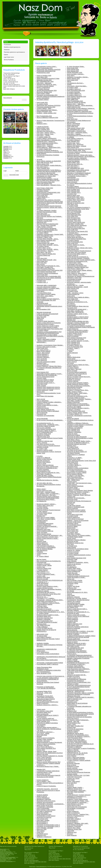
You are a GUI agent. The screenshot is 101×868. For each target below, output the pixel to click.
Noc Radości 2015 (72, 607)
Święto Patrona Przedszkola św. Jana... (48, 266)
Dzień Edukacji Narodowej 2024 (76, 96)
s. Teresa (70, 351)
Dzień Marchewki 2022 (43, 215)
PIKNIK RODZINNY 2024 (44, 111)
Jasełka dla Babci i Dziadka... (45, 476)
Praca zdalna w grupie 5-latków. (46, 294)
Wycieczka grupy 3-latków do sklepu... (78, 297)
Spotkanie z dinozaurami (6, 861)
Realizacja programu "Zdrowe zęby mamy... (80, 155)
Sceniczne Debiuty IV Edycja (45, 380)
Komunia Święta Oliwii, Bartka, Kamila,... (79, 441)
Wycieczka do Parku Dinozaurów (77, 437)
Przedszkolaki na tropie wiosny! (46, 816)
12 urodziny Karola (42, 104)
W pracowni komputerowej (75, 470)
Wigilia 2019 (40, 318)
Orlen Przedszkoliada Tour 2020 (46, 300)
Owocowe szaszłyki (42, 509)
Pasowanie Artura (72, 467)
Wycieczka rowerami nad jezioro (77, 444)
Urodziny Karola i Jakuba (44, 565)
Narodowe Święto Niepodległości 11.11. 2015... (51, 612)
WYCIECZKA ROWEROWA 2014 (77, 715)
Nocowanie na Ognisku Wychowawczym (79, 501)
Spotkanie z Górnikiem (74, 410)
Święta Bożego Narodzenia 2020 (77, 266)
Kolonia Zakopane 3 (43, 356)
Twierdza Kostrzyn (42, 520)
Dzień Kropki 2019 (42, 348)
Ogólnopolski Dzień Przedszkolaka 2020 (49, 276)
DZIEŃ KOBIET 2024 (43, 128)
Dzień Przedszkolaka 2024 (75, 101)
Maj (4, 151)
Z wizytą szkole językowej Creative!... (78, 383)
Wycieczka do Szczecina (44, 609)
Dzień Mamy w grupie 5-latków (76, 510)
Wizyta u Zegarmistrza (43, 88)
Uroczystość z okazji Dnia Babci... (77, 86)
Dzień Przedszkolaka (43, 808)
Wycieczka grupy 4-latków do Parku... (78, 365)
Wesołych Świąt (41, 541)
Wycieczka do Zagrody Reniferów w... (48, 150)
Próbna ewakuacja (72, 619)
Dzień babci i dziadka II (74, 819)
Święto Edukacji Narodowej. (75, 486)
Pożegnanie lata (41, 562)
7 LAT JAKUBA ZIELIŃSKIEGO (46, 688)
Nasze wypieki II (42, 297)
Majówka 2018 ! (72, 446)
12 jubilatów (71, 137)
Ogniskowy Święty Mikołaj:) (75, 666)
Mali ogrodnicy (71, 122)
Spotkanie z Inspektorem (44, 837)
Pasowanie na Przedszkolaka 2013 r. (78, 735)
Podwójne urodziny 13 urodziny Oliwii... (48, 288)
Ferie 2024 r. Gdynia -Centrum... (46, 133)
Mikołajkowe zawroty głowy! (75, 733)
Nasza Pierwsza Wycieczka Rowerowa (79, 772)
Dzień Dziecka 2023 (73, 147)
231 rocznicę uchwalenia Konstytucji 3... (79, 207)
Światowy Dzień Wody (74, 459)
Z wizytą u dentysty (73, 381)
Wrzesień (6, 148)
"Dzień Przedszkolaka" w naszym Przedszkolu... (81, 748)
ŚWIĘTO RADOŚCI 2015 (75, 624)
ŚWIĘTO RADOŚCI (43, 703)
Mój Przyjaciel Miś (42, 413)
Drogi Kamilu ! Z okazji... (74, 236)
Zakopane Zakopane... (43, 357)
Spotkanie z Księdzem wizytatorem (77, 234)
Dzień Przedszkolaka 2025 (45, 68)
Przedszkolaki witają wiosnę (45, 523)
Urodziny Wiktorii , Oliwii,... (45, 108)
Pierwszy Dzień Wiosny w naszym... (47, 720)
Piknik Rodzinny (41, 153)
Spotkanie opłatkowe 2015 (75, 606)
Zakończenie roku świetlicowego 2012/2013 (50, 753)
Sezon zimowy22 (72, 182)
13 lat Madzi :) (41, 726)
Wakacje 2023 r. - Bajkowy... (45, 146)
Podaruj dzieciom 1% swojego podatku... (79, 535)
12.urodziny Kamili (72, 516)
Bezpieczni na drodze (43, 435)
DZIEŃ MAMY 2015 (73, 625)
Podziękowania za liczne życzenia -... (78, 404)
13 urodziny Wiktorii (43, 330)
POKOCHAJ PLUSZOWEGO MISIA (78, 549)
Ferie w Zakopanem (43, 401)
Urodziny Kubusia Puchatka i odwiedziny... (49, 402)
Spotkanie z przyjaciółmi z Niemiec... (78, 77)
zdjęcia (69, 82)
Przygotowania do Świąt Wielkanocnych (79, 121)
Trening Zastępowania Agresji (45, 377)
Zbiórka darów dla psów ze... (76, 237)
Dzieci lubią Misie (42, 735)
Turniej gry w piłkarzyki (43, 458)
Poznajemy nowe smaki (74, 375)
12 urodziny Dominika (73, 92)
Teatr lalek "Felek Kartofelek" (76, 792)
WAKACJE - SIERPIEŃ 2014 (76, 691)
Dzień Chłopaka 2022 (73, 191)
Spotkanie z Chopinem (43, 564)
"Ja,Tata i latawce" (42, 512)
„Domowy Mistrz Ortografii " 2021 (47, 260)
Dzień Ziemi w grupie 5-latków (46, 517)
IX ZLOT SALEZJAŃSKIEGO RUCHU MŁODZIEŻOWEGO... (78, 688)
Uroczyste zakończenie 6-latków (46, 287)
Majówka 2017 (41, 516)
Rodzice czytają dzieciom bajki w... (77, 609)
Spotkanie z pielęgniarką (74, 335)
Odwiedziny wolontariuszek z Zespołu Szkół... (50, 234)
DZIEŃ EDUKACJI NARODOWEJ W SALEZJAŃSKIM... (48, 680)
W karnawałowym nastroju (44, 604)
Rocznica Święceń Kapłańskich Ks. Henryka (50, 756)
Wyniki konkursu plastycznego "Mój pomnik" (50, 203)
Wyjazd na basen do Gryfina (75, 339)
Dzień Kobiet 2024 (72, 127)
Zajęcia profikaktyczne (74, 571)
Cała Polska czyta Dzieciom (75, 479)
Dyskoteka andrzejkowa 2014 (76, 667)
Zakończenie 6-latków (73, 435)
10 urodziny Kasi (72, 246)
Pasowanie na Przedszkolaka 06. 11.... (79, 612)
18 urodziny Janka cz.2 (74, 89)
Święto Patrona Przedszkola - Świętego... (79, 399)
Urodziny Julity (41, 576)
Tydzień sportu (41, 709)
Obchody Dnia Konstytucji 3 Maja (47, 212)
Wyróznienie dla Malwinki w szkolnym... (79, 736)
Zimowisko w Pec (72, 817)
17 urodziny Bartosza (43, 89)
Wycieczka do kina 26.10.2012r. (46, 801)
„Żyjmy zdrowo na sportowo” (75, 519)
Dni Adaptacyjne (42, 501)
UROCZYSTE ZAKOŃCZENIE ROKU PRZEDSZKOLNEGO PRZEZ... (48, 499)
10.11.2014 (70, 673)
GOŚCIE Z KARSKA (73, 634)
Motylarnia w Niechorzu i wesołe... (77, 494)
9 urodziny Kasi (41, 281)
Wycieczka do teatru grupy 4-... (46, 383)
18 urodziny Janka (72, 88)
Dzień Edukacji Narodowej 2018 (46, 429)
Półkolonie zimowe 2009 (74, 829)
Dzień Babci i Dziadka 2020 (75, 311)
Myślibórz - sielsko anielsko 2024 (47, 113)
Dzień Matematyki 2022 (74, 215)
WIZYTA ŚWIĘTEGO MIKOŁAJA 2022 (48, 180)
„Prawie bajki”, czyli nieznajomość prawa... (80, 483)
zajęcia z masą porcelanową (45, 465)
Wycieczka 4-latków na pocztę (46, 426)
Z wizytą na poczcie (73, 552)
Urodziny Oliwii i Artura (74, 568)
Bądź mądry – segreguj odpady (46, 492)
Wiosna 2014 (71, 709)
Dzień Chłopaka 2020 (73, 272)
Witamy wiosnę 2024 (73, 125)
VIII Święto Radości (73, 368)
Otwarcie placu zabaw (74, 828)
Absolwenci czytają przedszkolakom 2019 (49, 332)
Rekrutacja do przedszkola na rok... (47, 219)
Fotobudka (40, 694)
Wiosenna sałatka (72, 526)
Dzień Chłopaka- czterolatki (45, 828)
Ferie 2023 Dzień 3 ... (73, 165)
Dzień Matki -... (4, 860)
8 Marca (69, 456)
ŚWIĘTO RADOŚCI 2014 (75, 699)
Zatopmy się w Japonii (74, 601)
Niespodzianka (71, 177)
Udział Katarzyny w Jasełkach (76, 455)
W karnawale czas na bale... (75, 264)
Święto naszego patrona (44, 534)
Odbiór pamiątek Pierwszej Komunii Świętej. (50, 438)
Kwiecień (6, 149)
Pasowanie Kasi (41, 414)
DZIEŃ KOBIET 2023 (73, 162)
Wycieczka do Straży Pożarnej (46, 699)
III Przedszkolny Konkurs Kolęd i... (47, 67)
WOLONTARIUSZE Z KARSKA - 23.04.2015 (80, 631)
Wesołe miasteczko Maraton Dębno (78, 384)
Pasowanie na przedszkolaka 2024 (47, 95)
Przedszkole (7, 45)
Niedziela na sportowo (74, 380)
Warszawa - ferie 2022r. (74, 221)
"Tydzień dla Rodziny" (73, 574)
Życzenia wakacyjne (43, 365)
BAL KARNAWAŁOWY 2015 (75, 648)
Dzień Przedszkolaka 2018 (45, 432)
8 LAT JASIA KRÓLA (43, 652)
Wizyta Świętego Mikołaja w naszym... (78, 408)
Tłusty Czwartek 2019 (73, 395)
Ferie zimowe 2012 (42, 819)
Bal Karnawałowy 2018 (43, 471)
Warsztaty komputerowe (44, 312)
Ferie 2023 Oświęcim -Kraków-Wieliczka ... (49, 165)
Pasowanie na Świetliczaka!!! (45, 687)
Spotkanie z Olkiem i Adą (44, 237)
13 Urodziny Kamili (73, 447)
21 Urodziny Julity (42, 449)
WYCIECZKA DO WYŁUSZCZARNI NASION (80, 714)
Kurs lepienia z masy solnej (45, 711)
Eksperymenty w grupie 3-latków (77, 473)
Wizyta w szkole (41, 464)
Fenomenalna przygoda (74, 279)
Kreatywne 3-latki (72, 559)
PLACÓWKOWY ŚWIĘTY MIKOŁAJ (47, 664)
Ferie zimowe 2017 (73, 529)
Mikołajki (39, 736)
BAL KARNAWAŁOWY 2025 (45, 82)
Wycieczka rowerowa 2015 (45, 618)
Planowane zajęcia (73, 523)
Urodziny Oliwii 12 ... (73, 366)
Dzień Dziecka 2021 (73, 249)
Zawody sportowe (72, 768)
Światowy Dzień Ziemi (43, 577)
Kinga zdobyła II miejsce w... (75, 139)
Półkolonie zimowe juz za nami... (77, 643)
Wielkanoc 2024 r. (42, 124)
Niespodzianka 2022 (73, 179)
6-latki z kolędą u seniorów (45, 227)
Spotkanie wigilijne (72, 732)
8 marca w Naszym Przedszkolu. (46, 786)
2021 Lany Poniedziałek (74, 212)
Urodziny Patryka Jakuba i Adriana (77, 413)
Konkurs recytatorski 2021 (44, 231)
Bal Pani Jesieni (41, 559)
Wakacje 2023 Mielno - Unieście (77, 146)
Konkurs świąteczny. (43, 780)
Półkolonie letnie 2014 (74, 696)
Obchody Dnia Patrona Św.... (45, 131)
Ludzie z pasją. (71, 724)
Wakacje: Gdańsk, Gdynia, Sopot (47, 751)
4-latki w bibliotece (42, 627)
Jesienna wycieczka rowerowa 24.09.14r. (79, 690)
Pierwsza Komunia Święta (75, 769)
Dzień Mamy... (41, 291)
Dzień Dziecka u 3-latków (74, 570)
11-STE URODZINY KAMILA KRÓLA (48, 678)
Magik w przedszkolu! (73, 813)
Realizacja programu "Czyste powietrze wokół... (81, 260)
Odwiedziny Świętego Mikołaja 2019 (78, 323)
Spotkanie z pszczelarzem (75, 428)
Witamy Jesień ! (41, 489)
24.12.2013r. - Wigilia (43, 733)
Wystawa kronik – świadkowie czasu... (48, 425)
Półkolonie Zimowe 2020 (44, 305)
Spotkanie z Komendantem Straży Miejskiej (80, 491)
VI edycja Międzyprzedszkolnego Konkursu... (80, 712)
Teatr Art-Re (71, 810)
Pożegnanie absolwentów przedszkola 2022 (50, 201)
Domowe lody (71, 503)
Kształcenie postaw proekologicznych (78, 576)
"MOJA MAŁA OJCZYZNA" (75, 515)
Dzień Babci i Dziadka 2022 (75, 224)
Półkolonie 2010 (72, 832)
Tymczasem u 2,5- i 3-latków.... (46, 598)
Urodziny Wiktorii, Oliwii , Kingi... (77, 150)
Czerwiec (6, 146)
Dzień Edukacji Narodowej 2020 (46, 272)
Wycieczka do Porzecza (44, 279)
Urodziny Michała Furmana (45, 588)
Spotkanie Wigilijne (42, 795)
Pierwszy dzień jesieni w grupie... (47, 347)
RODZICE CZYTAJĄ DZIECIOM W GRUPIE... (50, 336)
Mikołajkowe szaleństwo (44, 799)
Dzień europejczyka (43, 714)
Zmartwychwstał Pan (73, 294)
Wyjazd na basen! (72, 642)
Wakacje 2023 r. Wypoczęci (45, 144)
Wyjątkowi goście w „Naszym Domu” (78, 317)
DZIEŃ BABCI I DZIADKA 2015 (76, 645)
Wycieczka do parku (73, 613)
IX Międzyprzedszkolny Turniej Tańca (78, 209)
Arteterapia (40, 302)
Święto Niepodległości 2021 (45, 236)
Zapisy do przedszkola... (6, 852)
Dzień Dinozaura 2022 (74, 218)
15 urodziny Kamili (72, 291)
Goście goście (71, 359)
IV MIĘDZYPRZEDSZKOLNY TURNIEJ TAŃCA (81, 636)
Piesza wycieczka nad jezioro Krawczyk (48, 775)
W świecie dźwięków (43, 470)
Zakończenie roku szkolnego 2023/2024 (49, 105)
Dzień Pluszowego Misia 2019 (76, 324)
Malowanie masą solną (43, 529)
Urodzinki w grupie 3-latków (75, 426)
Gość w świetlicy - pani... (44, 781)
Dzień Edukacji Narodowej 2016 (76, 558)
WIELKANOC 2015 (42, 634)
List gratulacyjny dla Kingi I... (75, 83)
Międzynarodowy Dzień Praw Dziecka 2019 (50, 329)
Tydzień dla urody (72, 573)
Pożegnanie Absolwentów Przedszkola (78, 694)
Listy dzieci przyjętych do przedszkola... (79, 386)
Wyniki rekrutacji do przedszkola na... (78, 257)
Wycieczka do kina (73, 541)
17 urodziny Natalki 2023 (44, 149)
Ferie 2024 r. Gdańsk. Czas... (45, 134)
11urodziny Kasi (72, 194)
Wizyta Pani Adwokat (73, 161)
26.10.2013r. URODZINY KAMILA (77, 742)
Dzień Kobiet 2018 (72, 462)
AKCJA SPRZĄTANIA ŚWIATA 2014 (47, 702)
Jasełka (69, 85)
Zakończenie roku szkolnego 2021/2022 (49, 200)
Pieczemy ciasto (42, 378)
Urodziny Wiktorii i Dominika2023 (47, 139)
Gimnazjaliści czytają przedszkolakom (48, 654)
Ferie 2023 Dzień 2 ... (43, 167)
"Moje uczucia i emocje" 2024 (76, 128)
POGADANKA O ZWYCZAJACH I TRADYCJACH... (77, 653)
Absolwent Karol (42, 363)
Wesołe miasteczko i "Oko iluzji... (47, 495)
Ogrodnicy (70, 585)
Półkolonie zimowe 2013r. (75, 789)
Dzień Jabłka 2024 (72, 99)
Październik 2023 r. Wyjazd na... (46, 141)
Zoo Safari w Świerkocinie (44, 811)
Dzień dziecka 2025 (73, 71)
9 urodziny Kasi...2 (42, 282)
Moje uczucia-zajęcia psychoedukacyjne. (49, 561)
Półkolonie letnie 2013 (74, 751)
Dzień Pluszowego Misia (74, 477)
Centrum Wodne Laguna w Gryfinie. (78, 110)
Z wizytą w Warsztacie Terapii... (46, 574)
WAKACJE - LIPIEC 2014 (44, 693)
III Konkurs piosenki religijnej (45, 86)
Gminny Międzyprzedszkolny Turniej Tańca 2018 (81, 461)
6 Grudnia (40, 456)
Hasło (17, 171)
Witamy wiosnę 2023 (43, 164)
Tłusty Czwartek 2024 (43, 130)
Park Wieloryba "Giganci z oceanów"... (78, 492)
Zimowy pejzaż (71, 538)
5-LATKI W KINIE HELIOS (44, 628)
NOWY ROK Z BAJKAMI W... (76, 312)
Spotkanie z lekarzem (73, 597)
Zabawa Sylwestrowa (73, 402)
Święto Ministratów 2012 (44, 814)
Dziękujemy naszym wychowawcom (47, 273)
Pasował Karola (41, 338)
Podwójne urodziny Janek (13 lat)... (77, 314)
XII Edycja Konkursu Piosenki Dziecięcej (79, 251)
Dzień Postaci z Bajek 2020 (75, 269)
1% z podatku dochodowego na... (77, 471)
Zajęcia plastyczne (42, 543)
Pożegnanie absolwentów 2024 (46, 107)
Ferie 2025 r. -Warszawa (44, 83)
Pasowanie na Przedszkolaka (45, 416)
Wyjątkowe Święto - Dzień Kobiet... (77, 393)
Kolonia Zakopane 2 (43, 354)
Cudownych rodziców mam (45, 441)
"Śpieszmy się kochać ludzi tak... (77, 675)
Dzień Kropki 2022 (42, 195)
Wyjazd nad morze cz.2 (74, 378)
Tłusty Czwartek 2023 (43, 168)
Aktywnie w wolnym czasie (45, 450)
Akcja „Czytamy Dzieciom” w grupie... (78, 341)
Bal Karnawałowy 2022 (74, 219)
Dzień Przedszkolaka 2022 (45, 194)
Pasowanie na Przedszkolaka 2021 (47, 230)
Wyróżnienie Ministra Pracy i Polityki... (48, 766)
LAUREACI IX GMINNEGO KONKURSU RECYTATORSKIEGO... (49, 671)
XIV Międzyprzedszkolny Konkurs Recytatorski (81, 327)
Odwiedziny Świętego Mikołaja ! (76, 540)
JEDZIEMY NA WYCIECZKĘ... (76, 498)
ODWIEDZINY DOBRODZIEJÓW (47, 649)
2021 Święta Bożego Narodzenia (46, 228)
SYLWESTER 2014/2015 (74, 649)
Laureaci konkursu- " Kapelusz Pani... (78, 814)
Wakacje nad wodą (42, 754)
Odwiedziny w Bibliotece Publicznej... (78, 423)
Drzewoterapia (71, 305)
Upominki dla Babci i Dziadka (76, 604)
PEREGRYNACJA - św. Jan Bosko (77, 753)
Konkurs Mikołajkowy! (43, 798)
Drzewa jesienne (72, 485)
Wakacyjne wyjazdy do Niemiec (76, 102)
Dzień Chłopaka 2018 (73, 429)
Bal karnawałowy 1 (73, 820)
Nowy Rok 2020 (41, 317)
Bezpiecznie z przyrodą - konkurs (77, 598)
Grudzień (6, 158)
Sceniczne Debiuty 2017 (44, 525)
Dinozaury (70, 834)
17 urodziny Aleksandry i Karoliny (47, 210)
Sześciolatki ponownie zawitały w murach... (50, 374)
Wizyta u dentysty (42, 443)
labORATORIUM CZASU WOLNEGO (78, 640)
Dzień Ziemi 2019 (42, 384)
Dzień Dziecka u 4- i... (43, 571)
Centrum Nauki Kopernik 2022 (76, 222)
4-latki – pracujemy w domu (75, 293)
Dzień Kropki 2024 (42, 102)
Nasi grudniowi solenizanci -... (46, 732)
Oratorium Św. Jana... (5, 855)
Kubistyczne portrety (43, 408)
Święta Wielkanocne (73, 449)
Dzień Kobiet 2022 (72, 216)
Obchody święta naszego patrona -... (48, 727)
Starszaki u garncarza (43, 741)
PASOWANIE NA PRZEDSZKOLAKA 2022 (80, 188)
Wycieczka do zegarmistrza (75, 729)
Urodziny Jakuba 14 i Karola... (76, 245)
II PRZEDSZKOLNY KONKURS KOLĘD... (79, 136)
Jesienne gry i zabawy (74, 550)
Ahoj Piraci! (70, 504)
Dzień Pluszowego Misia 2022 (46, 182)
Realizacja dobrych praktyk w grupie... (48, 615)
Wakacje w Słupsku (73, 750)
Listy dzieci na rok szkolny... (75, 450)
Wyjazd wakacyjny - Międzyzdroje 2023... (49, 147)
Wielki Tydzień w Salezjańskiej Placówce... (49, 589)
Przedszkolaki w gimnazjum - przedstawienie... (51, 804)
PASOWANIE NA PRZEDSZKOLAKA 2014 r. (80, 657)
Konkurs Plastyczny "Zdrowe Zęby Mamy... (49, 366)
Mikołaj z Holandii (72, 660)
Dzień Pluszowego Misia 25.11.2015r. (48, 610)
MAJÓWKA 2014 (72, 702)
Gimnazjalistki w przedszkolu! (76, 808)
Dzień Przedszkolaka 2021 (75, 242)
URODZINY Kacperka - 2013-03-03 (47, 789)
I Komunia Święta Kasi (43, 255)
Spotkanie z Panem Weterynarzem (77, 799)
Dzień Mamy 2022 (72, 204)
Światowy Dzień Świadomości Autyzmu (48, 387)
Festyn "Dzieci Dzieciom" (44, 757)
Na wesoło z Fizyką (42, 585)
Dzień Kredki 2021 (72, 230)
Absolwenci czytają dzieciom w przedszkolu (80, 425)
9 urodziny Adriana (73, 464)
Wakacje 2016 (71, 565)
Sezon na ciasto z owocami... (76, 74)
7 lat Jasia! (40, 730)
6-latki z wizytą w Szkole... (75, 392)
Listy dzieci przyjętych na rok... (46, 444)
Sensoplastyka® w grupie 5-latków (47, 335)
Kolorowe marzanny (73, 771)
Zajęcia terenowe (72, 630)
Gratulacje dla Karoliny (43, 189)
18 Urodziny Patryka (43, 246)
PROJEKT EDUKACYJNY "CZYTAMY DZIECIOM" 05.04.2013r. (78, 776)
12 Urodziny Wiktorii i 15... (75, 414)
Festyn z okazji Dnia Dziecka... (76, 757)
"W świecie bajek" (42, 636)
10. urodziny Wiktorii (43, 556)
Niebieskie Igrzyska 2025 (44, 80)
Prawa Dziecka (71, 547)
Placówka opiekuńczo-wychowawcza (14, 52)
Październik (7, 156)
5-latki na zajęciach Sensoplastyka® (47, 314)
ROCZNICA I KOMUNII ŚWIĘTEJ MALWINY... (81, 697)
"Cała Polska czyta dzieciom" (76, 670)
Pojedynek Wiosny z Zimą (44, 772)
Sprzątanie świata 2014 (44, 712)
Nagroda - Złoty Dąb (73, 721)
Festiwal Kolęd (71, 727)
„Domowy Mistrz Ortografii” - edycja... (48, 239)
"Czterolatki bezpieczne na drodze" (47, 622)
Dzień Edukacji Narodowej (75, 745)
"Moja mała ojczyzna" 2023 (45, 162)
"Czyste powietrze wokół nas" (45, 718)
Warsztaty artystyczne (43, 461)
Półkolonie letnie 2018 (43, 437)
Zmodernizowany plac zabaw (45, 243)
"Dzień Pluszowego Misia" (75, 738)
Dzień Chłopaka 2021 (43, 242)
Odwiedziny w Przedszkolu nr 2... (77, 796)
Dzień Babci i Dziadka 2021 (45, 267)
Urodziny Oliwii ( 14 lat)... (44, 248)
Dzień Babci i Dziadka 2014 (75, 726)
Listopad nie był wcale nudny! (76, 739)
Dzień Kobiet (71, 595)
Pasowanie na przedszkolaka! (8, 857)
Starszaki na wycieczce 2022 (76, 203)
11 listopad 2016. (72, 546)
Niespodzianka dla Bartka (75, 387)
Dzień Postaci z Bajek (43, 93)
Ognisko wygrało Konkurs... (7, 853)
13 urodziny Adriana (73, 240)
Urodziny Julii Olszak (73, 586)
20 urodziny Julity (42, 515)
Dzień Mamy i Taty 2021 (44, 252)
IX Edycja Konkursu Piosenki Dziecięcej (49, 510)
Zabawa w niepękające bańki (76, 507)
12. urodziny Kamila (43, 613)
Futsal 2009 (70, 831)
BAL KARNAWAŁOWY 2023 (75, 168)
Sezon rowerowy (72, 290)
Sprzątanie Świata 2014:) (44, 691)
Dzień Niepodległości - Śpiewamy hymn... (49, 185)
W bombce (40, 320)
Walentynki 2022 (42, 222)
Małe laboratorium (42, 550)
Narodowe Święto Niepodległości (77, 741)
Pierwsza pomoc (72, 482)
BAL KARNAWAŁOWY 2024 (75, 130)
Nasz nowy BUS (72, 783)
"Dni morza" (71, 363)
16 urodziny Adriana (43, 100)
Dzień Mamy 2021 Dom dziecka (76, 252)
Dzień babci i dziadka (43, 820)
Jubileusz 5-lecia (42, 606)
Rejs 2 (69, 356)
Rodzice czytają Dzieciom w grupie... (48, 538)
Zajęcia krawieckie (72, 509)
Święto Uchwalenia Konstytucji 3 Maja (48, 79)
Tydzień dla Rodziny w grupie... (76, 577)
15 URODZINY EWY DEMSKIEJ (77, 651)
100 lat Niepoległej (42, 419)
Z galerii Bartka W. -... (43, 197)
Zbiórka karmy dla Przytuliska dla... (47, 375)
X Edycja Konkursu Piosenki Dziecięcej (48, 446)
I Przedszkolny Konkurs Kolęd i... (77, 176)
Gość (38, 257)
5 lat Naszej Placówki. (73, 453)
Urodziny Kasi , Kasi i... (74, 143)
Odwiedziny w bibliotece (74, 747)
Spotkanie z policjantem (74, 432)
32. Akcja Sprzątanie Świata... (76, 67)
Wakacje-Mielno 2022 (73, 195)
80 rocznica (70, 350)
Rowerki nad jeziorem (73, 281)
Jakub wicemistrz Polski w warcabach (48, 411)
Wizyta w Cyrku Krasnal (44, 595)
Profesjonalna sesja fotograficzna (77, 374)
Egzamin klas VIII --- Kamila (75, 285)
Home (6, 42)
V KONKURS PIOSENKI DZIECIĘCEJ (48, 771)
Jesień (39, 555)
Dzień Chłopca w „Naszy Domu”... (77, 273)
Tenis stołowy (41, 831)
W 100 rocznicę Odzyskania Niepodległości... (50, 420)
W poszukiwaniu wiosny (74, 525)
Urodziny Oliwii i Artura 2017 (45, 506)
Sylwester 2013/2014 (73, 730)
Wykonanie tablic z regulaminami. (47, 285)
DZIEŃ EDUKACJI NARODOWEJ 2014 (79, 682)
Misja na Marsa (72, 765)
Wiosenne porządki (42, 579)
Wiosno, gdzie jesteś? (73, 781)
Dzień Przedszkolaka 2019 (75, 347)
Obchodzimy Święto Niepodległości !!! (78, 672)
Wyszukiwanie (8, 98)
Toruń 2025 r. (71, 76)
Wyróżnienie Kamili (42, 303)
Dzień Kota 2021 (42, 263)
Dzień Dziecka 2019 (43, 372)
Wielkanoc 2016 (72, 588)
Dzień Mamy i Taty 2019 (74, 369)
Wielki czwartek (41, 386)
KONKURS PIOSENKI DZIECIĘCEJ (78, 627)
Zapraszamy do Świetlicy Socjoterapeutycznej (81, 276)
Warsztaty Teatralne (73, 610)
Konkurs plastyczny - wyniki (45, 390)
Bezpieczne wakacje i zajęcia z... (46, 504)
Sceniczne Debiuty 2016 (44, 568)
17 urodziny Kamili (72, 206)
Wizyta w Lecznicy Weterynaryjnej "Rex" (49, 762)
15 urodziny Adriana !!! (74, 140)
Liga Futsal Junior (9, 57)
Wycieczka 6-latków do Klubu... (76, 398)
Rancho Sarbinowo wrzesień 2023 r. (47, 143)
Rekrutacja (40, 218)
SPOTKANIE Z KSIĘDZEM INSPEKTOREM (50, 663)
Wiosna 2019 (41, 392)
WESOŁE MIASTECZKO (44, 700)
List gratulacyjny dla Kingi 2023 (46, 173)
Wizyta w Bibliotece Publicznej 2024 (47, 118)
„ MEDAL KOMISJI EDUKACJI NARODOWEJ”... (46, 342)
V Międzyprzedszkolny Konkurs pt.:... (78, 159)
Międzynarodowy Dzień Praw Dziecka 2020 (50, 270)
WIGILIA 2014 (41, 651)
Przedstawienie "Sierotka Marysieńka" (78, 600)
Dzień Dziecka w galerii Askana (46, 810)
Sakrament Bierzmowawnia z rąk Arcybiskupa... (81, 156)
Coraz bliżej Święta (42, 607)
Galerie (6, 55)
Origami (69, 513)
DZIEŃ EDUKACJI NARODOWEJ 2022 (48, 192)
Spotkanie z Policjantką (74, 826)
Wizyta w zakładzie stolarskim (76, 759)
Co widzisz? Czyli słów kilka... (76, 476)
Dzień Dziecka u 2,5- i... (44, 573)
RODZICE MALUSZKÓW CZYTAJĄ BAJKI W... (51, 676)
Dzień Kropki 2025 (72, 68)
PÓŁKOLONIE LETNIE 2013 (76, 754)
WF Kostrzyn (71, 303)
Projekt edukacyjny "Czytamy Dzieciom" (79, 795)
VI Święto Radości (42, 507)
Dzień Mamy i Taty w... (74, 440)
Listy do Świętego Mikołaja (45, 549)
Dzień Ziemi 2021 (42, 258)
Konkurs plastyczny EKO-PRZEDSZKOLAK (50, 580)
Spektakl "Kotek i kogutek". (45, 739)
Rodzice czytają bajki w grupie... (77, 615)
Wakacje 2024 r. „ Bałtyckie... (76, 104)
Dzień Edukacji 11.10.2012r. (75, 804)
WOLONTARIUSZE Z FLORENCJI (77, 633)
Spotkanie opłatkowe (73, 661)
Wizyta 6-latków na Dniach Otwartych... (48, 299)
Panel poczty (32, 866)
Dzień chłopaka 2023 (73, 141)
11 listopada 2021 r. (73, 233)
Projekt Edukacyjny (73, 329)
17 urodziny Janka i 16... (44, 137)
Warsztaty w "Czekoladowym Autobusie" (79, 173)
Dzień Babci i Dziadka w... (44, 474)
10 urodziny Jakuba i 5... (74, 465)
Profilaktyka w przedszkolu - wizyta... (78, 562)
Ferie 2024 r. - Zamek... (44, 136)
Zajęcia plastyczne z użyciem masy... (48, 537)
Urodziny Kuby (71, 622)
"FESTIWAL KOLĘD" (73, 646)
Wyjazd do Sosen (72, 434)
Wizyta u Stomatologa (73, 124)
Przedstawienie (41, 522)
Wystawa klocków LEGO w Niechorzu (48, 497)
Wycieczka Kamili (72, 500)
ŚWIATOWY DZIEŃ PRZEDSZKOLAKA (79, 685)
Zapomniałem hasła (14, 175)
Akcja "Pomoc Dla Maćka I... (45, 747)
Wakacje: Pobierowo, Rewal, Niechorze (79, 495)
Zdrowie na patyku (72, 618)
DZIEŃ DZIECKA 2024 (74, 107)
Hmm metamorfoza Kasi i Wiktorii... (47, 110)
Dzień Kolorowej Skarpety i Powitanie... (79, 258)
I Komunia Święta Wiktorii (44, 513)
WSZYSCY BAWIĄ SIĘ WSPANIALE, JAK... (50, 535)
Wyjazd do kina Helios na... (75, 164)
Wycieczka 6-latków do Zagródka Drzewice (80, 152)
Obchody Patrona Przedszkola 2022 (47, 224)
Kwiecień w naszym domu (75, 582)
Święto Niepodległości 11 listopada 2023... (49, 140)
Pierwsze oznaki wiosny (74, 522)
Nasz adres (3, 856)
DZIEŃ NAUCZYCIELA (74, 805)
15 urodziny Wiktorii (43, 233)
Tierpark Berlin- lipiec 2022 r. (76, 197)
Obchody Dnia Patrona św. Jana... (47, 85)
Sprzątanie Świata (72, 621)
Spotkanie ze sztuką (73, 766)
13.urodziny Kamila (73, 553)
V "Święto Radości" (42, 570)
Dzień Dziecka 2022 (43, 204)
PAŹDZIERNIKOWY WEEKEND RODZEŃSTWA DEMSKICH (77, 680)
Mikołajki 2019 (71, 320)
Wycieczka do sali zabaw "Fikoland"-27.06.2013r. (44, 760)
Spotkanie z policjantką (44, 619)
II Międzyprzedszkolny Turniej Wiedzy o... (49, 170)
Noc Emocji (40, 540)
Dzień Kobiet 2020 (72, 299)
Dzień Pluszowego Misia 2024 (76, 90)
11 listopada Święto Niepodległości (77, 332)
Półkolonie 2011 (41, 835)
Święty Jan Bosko (42, 532)
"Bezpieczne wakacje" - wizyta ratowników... (80, 105)
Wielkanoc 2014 (72, 711)
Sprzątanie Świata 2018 (44, 434)
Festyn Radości (72, 756)
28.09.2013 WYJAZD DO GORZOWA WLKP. (80, 744)
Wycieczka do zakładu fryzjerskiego (47, 723)
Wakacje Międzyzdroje (74, 357)
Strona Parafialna (9, 60)
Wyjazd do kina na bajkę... (44, 177)
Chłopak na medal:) (73, 684)
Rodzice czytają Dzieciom (44, 459)
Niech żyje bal (41, 399)
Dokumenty (7, 2)
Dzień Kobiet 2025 (72, 80)
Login (5, 171)
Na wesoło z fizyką (73, 583)
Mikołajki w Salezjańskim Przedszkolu (78, 658)
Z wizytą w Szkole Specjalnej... (46, 321)
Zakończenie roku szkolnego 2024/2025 (49, 70)
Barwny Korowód (72, 371)
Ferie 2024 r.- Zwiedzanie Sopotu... (77, 133)
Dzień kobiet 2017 (42, 528)
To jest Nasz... (4, 851)
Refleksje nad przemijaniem (45, 802)
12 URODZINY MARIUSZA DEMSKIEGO (79, 655)
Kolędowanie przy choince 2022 (46, 176)
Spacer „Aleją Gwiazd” (43, 353)
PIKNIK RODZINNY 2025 (75, 73)
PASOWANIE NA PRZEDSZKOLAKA (48, 333)
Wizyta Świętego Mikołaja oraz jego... (78, 321)
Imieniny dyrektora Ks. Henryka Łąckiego (49, 729)
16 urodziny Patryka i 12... (75, 345)
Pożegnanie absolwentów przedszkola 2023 (50, 152)
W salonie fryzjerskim (43, 315)
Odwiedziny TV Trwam (43, 404)
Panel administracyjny (41, 866)
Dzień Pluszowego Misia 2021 (76, 228)
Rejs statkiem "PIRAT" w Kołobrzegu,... (48, 494)
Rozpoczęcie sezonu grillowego (76, 512)
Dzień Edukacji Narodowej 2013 (46, 748)
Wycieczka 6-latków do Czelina (76, 360)
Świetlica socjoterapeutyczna (12, 47)
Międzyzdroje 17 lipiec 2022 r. (76, 198)
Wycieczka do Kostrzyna (44, 817)
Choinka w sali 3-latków (74, 407)
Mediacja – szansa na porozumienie (78, 520)
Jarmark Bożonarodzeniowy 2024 (47, 90)
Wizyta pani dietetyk (73, 419)
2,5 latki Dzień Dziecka (74, 506)
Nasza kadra (3, 849)
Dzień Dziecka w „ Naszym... (45, 251)
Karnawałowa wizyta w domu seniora (78, 170)
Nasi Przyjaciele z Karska (75, 580)
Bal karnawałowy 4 (73, 822)
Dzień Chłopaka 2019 (73, 342)
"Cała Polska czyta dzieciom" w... (47, 601)
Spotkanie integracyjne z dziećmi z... (48, 705)
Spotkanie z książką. (43, 643)
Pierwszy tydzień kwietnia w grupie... (48, 586)
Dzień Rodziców (72, 835)
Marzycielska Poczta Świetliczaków (47, 660)
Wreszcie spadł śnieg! (73, 639)
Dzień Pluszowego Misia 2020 (46, 269)
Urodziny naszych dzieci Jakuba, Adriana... (80, 270)
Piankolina (40, 552)
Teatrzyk (69, 594)
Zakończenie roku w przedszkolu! (77, 807)
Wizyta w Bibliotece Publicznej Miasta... (48, 603)
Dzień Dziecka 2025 (73, 70)
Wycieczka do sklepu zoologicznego (47, 467)
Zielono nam (71, 579)
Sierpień (6, 155)
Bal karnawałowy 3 (42, 823)
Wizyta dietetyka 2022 (74, 213)
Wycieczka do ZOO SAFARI (45, 777)
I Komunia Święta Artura (44, 293)
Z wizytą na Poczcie (43, 127)
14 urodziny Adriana (43, 191)
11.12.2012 (70, 784)
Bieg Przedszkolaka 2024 (44, 116)
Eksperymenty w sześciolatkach (46, 547)
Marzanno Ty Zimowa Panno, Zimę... (78, 390)
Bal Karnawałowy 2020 (43, 309)
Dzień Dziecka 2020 (73, 288)
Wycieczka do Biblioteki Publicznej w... (78, 443)
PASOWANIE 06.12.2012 (74, 798)
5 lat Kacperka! (41, 724)
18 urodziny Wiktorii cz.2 (74, 95)
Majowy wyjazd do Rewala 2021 (46, 254)
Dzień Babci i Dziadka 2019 (75, 401)
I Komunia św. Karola (73, 153)
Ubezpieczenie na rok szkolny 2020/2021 (49, 278)
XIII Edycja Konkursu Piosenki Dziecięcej (49, 206)
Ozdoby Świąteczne (43, 544)
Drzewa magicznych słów (44, 491)
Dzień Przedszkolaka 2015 (45, 621)
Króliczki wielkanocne (73, 517)
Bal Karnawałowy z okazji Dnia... (77, 790)
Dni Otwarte (71, 591)
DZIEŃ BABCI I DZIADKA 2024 (76, 131)
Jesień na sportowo (73, 336)
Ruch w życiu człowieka (44, 428)
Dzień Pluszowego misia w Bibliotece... (79, 669)
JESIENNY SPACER (43, 745)
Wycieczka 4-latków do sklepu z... (47, 431)
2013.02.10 (70, 786)
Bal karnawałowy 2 (42, 822)
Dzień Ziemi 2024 (72, 119)
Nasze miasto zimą (73, 531)
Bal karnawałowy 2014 (74, 723)
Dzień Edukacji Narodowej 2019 (76, 338)
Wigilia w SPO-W (42, 796)
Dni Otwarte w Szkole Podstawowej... (78, 720)
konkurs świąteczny (73, 811)
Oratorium (7, 50)
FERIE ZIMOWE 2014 (43, 721)
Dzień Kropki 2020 (42, 275)
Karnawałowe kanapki (73, 603)
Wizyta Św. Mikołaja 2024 (44, 92)
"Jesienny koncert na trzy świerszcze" (78, 616)
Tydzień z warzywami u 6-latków (46, 339)
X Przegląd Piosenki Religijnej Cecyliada (79, 326)
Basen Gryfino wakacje (44, 351)
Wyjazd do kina (41, 407)
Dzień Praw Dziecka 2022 (44, 183)
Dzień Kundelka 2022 (73, 189)
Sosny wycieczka (42, 359)
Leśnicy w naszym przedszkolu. (46, 744)
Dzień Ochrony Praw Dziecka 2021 (77, 231)
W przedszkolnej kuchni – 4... (45, 423)
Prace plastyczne (42, 360)
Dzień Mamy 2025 (42, 77)
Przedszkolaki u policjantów (45, 807)
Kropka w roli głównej (73, 489)
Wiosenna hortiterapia (73, 628)
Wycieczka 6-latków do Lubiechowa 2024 (79, 111)
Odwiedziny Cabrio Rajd (74, 278)
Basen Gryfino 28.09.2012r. (45, 805)
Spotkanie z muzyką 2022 (44, 221)
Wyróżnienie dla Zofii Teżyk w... (46, 592)
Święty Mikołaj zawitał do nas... (46, 410)
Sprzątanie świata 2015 (44, 616)
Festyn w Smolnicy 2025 (44, 76)
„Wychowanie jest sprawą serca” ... (77, 309)
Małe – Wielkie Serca (73, 480)
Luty (5, 154)
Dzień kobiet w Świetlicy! (44, 637)
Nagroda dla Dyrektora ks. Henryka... (48, 480)
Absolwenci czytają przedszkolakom (78, 468)
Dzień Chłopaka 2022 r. (74, 192)
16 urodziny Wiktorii (73, 187)
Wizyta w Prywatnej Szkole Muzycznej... (79, 377)
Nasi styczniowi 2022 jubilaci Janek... (48, 174)
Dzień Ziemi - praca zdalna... (45, 296)
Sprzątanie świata (72, 488)
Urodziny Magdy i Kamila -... (75, 787)
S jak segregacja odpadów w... (46, 546)
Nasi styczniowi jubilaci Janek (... (77, 254)
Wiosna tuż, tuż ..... (42, 597)
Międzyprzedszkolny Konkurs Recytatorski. (49, 742)
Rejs (68, 354)
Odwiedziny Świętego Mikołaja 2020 (78, 267)
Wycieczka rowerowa (73, 763)
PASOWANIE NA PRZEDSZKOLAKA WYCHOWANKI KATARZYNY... (78, 664)
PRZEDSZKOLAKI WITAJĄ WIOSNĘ (78, 637)
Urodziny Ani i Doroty (73, 778)
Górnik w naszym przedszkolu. (46, 738)
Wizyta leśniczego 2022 (74, 210)
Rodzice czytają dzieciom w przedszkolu (49, 323)
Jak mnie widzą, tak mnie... (45, 483)
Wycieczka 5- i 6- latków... (75, 458)
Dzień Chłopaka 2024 (73, 98)
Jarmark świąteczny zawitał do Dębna (78, 405)
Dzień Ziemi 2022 (42, 213)
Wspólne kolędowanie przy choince (77, 318)
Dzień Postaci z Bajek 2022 (45, 188)
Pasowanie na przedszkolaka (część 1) (48, 825)
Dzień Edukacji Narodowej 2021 (46, 240)
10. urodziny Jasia (72, 532)
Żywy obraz (70, 544)
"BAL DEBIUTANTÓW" (43, 625)
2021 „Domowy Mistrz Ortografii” (46, 225)
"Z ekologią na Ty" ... (43, 582)
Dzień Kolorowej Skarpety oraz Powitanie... (50, 216)
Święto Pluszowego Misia (44, 667)
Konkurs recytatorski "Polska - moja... (78, 801)
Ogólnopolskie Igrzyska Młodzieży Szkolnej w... (81, 108)
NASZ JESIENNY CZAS (44, 673)
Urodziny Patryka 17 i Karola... (76, 275)
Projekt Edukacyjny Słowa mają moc (78, 306)
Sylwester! (70, 793)
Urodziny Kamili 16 (73, 255)
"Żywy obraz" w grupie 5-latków (46, 519)
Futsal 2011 (40, 832)
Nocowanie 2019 (72, 308)
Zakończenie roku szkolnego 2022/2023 (79, 149)
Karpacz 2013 (41, 750)
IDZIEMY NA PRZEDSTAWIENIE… (47, 526)
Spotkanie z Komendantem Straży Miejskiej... (50, 345)
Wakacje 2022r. (41, 198)
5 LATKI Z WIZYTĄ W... (74, 678)
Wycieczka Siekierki (43, 813)
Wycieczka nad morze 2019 (45, 381)
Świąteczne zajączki (43, 591)
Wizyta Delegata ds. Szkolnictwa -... (78, 802)
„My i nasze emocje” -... (44, 350)
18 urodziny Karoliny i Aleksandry (77, 158)
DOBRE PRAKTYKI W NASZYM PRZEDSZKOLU (46, 631)
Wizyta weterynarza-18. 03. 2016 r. (77, 592)
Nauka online (71, 296)
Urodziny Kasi (71, 497)
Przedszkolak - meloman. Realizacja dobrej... (50, 600)
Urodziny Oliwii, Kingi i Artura (76, 200)
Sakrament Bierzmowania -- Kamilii (77, 287)
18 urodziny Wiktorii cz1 (74, 93)
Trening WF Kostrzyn (73, 300)
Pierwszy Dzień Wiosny (44, 462)
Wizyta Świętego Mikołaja (75, 474)
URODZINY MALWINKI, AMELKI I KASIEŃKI (80, 693)
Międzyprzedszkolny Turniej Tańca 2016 (49, 594)
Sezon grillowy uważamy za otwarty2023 (49, 161)
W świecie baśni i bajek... (74, 263)
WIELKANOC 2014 (73, 700)
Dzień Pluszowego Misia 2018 (76, 411)
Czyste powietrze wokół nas (45, 531)
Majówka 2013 (41, 769)
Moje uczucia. (41, 264)
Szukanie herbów (72, 774)
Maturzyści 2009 (42, 829)
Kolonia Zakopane (72, 353)
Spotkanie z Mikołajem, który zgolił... (78, 823)
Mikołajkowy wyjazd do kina (75, 543)
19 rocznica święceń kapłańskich (77, 372)
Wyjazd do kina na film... (74, 389)
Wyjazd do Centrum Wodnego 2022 (78, 174)
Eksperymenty (71, 528)
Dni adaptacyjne (72, 567)
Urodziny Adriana (42, 553)
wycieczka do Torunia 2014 (45, 696)
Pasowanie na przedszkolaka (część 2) (48, 826)
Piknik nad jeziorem (42, 583)
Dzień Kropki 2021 (72, 243)
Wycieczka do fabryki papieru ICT (77, 452)
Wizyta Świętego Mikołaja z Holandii (47, 179)
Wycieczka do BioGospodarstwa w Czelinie (80, 438)
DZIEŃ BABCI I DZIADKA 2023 (76, 171)
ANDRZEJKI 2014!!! (43, 669)
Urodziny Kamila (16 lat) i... (75, 333)
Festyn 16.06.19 (72, 362)
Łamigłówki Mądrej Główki (75, 537)
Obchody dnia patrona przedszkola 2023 (49, 171)
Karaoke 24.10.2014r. (73, 676)
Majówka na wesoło (43, 447)
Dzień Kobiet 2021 (42, 261)
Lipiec (5, 152)
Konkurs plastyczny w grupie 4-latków (48, 326)
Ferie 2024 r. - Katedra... (74, 134)
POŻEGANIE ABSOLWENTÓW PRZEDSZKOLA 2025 (46, 72)
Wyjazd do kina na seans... (75, 227)
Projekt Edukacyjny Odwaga (45, 290)
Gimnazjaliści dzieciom (43, 774)
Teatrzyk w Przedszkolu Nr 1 (75, 816)
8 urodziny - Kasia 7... (73, 348)
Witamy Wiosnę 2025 (73, 79)
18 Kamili (39, 159)
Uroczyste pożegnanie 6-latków (46, 362)
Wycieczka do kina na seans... (46, 324)
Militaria (39, 440)
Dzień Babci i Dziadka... (74, 534)
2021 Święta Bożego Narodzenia (77, 225)
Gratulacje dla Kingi (73, 180)
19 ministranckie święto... (6, 859)
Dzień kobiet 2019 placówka (45, 396)
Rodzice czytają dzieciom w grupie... (48, 327)
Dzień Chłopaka (72, 561)
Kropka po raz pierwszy (74, 564)
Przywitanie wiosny (42, 834)
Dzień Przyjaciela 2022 (74, 201)
